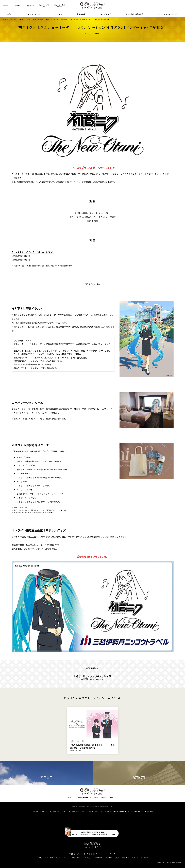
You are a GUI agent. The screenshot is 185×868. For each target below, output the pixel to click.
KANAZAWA (146, 858)
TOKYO (74, 854)
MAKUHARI (93, 854)
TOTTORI (99, 858)
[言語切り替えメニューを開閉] (179, 6)
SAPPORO (38, 858)
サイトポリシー (74, 812)
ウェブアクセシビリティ (90, 812)
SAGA (117, 858)
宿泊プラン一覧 (38, 19)
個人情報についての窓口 (58, 812)
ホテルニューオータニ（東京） (14, 19)
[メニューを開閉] (6, 6)
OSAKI (67, 858)
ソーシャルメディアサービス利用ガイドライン (116, 812)
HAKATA (109, 858)
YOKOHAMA (77, 858)
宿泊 (29, 19)
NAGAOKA (49, 858)
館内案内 (139, 773)
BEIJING (125, 858)
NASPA (59, 858)
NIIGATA (135, 858)
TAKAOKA (88, 858)
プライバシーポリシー (40, 812)
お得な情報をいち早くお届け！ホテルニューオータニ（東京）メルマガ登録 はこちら (93, 833)
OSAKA (111, 854)
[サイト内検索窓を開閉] (173, 6)
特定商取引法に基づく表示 (144, 812)
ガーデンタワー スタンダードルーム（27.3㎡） (33, 252)
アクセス (46, 773)
